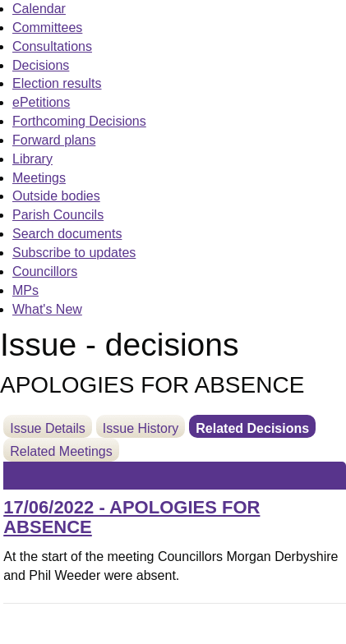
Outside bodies (56, 196)
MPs (25, 290)
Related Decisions (252, 428)
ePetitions (41, 102)
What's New (47, 309)
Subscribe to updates (74, 253)
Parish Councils (58, 215)
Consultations (52, 46)
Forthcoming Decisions (79, 121)
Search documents (67, 234)
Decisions (41, 65)
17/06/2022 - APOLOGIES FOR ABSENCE (131, 517)
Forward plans (54, 140)
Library (32, 159)
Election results (57, 83)
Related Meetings (61, 451)
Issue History (141, 428)
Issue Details (48, 428)
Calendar (39, 9)
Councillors (45, 271)
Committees (47, 28)
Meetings (39, 178)
